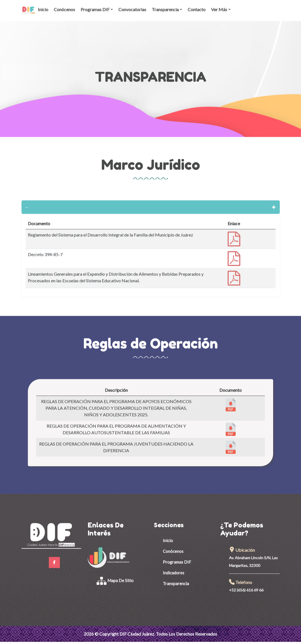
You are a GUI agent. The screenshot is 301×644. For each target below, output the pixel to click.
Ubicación (242, 546)
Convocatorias (132, 6)
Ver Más (219, 6)
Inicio (43, 6)
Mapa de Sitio (115, 577)
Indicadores (174, 569)
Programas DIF (95, 6)
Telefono (241, 578)
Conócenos (64, 6)
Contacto (197, 6)
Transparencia (165, 6)
